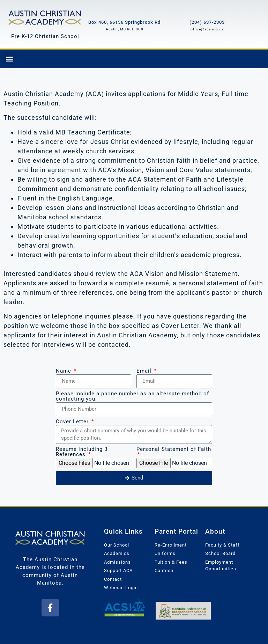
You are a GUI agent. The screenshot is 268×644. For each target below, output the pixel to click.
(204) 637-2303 (207, 22)
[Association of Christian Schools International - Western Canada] (125, 608)
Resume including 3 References (82, 452)
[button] (9, 59)
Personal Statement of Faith (174, 449)
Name (64, 371)
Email (145, 371)
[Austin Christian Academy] (45, 17)
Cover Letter (73, 422)
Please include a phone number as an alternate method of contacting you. (132, 397)
